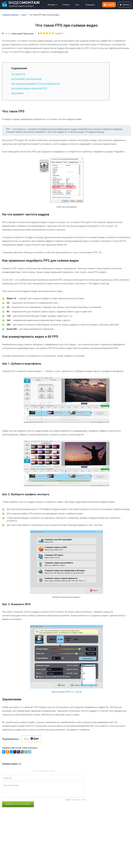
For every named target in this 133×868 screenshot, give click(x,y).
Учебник (66, 5)
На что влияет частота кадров (26, 79)
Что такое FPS (18, 74)
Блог (77, 5)
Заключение (17, 93)
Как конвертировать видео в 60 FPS (29, 88)
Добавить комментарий (18, 804)
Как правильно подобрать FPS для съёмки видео (35, 83)
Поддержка (90, 5)
